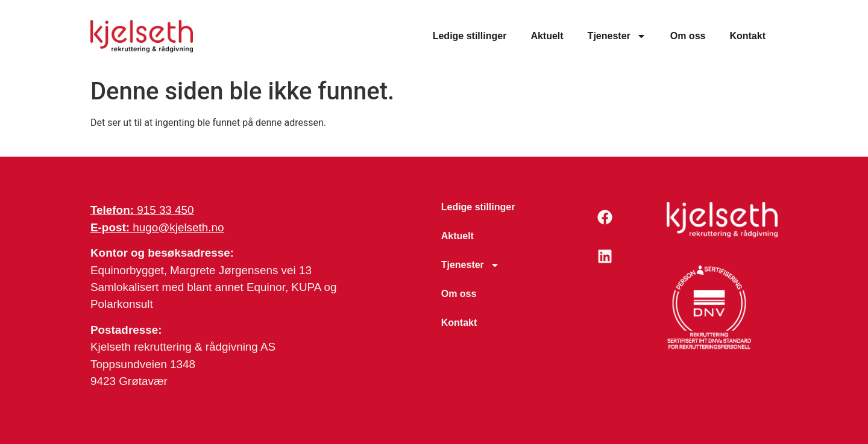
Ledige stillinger (470, 36)
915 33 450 (142, 210)
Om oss (688, 36)
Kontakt (747, 36)
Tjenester (617, 36)
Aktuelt (547, 36)
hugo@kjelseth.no (157, 227)
